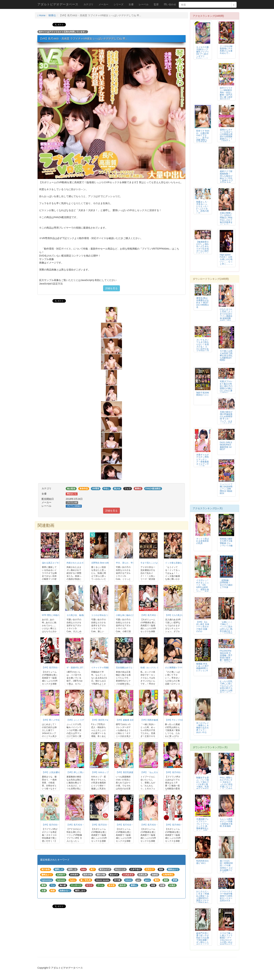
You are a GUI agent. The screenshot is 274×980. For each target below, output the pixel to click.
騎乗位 (52, 15)
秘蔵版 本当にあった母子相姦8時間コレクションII (203, 667)
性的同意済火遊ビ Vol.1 (203, 862)
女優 (131, 4)
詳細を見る (111, 288)
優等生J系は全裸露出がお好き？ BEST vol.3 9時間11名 (203, 303)
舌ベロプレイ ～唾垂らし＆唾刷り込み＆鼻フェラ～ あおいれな (203, 728)
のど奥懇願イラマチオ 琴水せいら (181, 668)
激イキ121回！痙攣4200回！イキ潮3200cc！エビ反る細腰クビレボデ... (226, 867)
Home (41, 15)
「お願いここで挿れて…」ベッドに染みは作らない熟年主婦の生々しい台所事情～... (226, 629)
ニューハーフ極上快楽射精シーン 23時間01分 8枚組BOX (226, 489)
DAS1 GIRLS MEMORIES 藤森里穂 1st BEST (226, 446)
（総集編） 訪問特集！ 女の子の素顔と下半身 (226, 584)
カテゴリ (88, 4)
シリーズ (118, 4)
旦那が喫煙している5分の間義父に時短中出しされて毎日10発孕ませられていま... (226, 220)
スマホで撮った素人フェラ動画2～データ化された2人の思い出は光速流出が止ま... (226, 940)
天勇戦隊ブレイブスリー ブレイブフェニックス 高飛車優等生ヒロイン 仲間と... (203, 826)
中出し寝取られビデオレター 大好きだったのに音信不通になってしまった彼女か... (226, 785)
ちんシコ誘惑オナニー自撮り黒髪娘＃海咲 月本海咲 (226, 823)
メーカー (103, 4)
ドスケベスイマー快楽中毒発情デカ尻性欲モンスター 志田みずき (226, 896)
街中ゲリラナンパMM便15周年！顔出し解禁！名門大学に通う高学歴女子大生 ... (226, 94)
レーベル (144, 4)
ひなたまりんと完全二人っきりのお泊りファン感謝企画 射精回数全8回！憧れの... (226, 316)
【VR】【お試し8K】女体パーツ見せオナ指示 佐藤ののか (203, 627)
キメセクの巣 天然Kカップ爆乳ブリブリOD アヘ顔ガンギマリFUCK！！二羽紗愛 (203, 54)
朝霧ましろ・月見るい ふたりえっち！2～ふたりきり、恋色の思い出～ (203, 208)
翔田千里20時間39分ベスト (203, 394)
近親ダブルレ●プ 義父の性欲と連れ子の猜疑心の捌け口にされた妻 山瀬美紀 (226, 387)
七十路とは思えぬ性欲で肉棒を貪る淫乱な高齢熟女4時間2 (226, 356)
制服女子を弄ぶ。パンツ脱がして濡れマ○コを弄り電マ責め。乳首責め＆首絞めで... (203, 785)
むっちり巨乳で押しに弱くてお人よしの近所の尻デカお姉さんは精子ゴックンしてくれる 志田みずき (226, 689)
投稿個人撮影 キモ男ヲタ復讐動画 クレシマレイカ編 (226, 542)
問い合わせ (170, 4)
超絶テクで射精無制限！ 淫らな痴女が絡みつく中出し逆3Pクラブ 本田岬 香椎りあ (226, 178)
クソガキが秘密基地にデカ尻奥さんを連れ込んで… (226, 50)
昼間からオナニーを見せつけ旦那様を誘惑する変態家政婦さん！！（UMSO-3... (226, 135)
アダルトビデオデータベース (58, 4)
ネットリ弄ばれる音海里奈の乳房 (203, 541)
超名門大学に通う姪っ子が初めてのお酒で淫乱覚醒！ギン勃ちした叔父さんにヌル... (203, 940)
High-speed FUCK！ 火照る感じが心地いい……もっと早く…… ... (226, 259)
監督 (156, 4)
